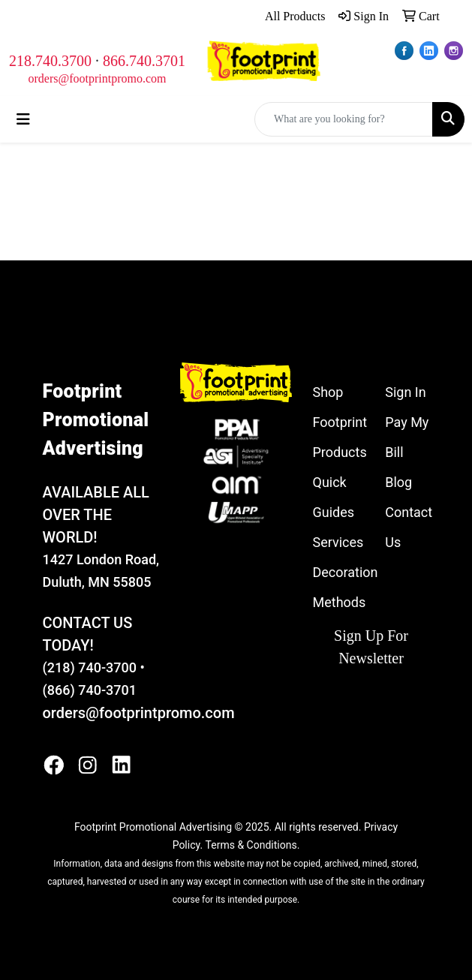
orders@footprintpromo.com (97, 78)
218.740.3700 (50, 61)
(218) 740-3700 (90, 667)
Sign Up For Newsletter (371, 647)
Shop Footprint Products (340, 422)
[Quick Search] (344, 119)
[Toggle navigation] (23, 119)
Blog (398, 482)
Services (338, 542)
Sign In (405, 392)
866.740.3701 (144, 61)
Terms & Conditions (251, 845)
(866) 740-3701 (90, 690)
